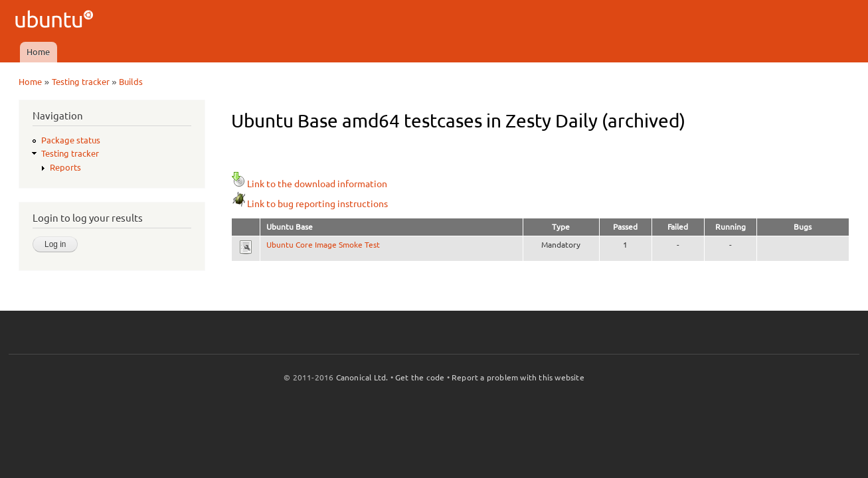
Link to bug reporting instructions (309, 204)
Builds (131, 82)
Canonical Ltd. (362, 377)
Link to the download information (309, 184)
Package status (71, 140)
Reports (65, 167)
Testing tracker (81, 82)
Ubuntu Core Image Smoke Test (323, 245)
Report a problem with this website (518, 377)
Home (38, 52)
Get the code (420, 377)
